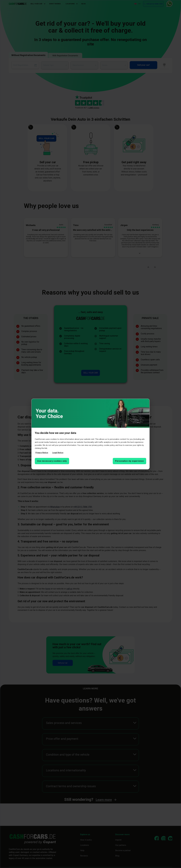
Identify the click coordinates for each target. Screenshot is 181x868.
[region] (90, 434)
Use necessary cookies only (52, 461)
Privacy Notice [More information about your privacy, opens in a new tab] (42, 453)
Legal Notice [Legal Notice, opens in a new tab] (58, 453)
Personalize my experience (129, 461)
